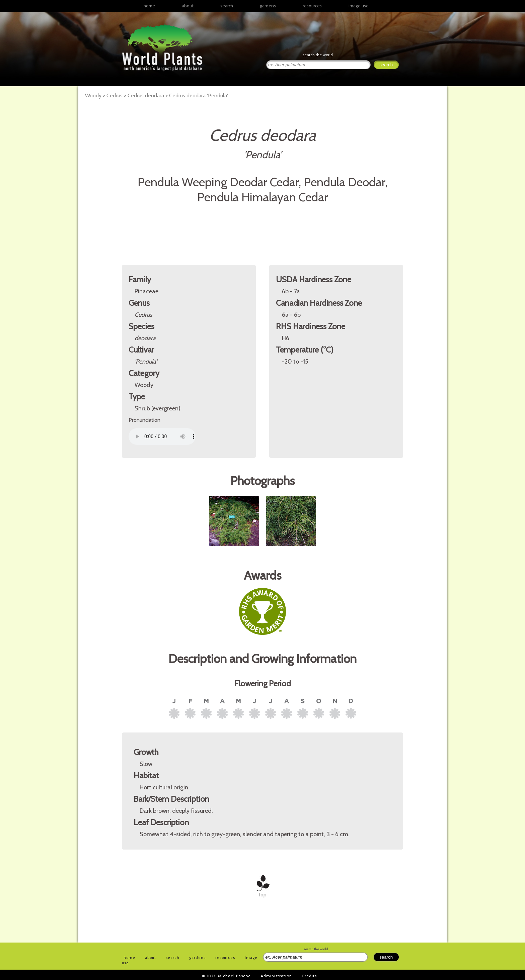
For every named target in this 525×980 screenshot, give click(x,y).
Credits (309, 976)
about (188, 6)
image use (359, 6)
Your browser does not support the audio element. (162, 436)
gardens (268, 6)
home (149, 6)
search (227, 6)
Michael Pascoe (234, 976)
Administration (276, 976)
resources (225, 958)
